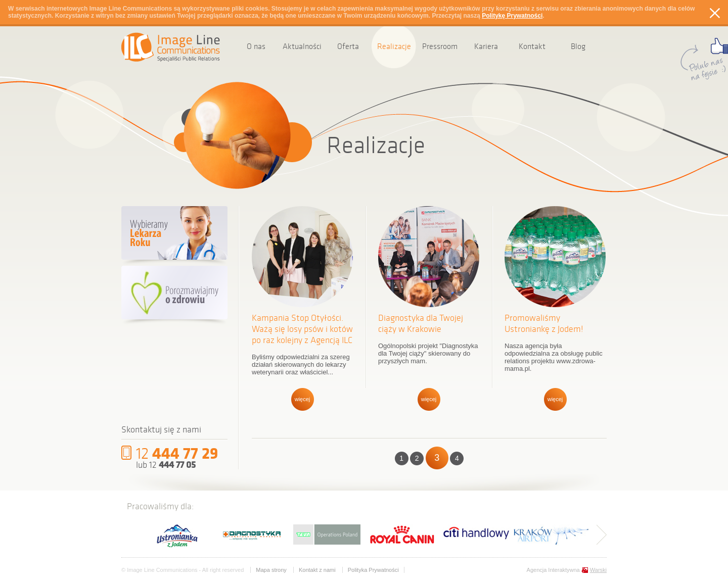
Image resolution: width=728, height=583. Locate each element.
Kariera (486, 46)
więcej (303, 399)
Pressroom (440, 46)
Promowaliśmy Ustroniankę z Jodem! (544, 323)
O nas (256, 46)
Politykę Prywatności (512, 16)
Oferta (348, 46)
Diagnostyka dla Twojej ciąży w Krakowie (421, 323)
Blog (578, 46)
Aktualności (302, 46)
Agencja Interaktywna (567, 570)
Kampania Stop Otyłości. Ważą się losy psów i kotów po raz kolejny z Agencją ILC (302, 329)
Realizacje (394, 46)
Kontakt (532, 46)
